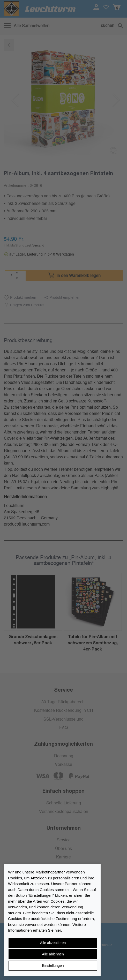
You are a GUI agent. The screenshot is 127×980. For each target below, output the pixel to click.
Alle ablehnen (53, 954)
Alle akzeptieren (53, 943)
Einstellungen (53, 966)
